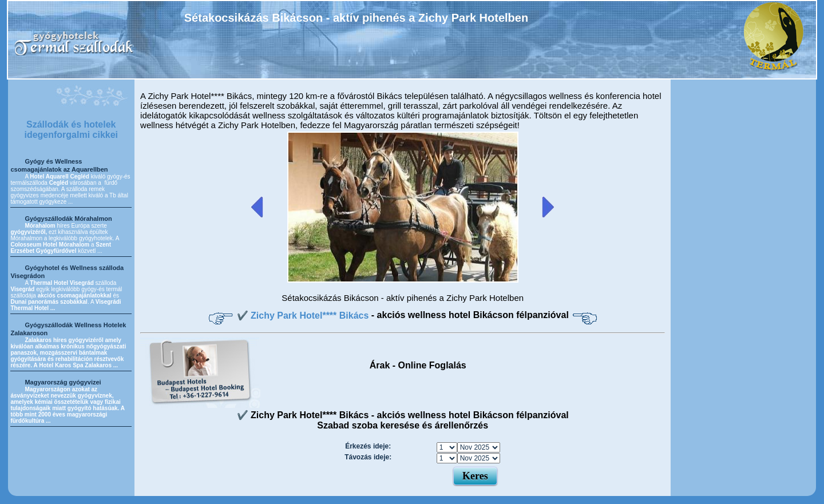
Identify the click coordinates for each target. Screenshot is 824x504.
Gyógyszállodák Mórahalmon (68, 219)
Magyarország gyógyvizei (63, 382)
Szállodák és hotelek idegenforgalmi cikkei (71, 130)
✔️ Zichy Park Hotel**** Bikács (304, 316)
